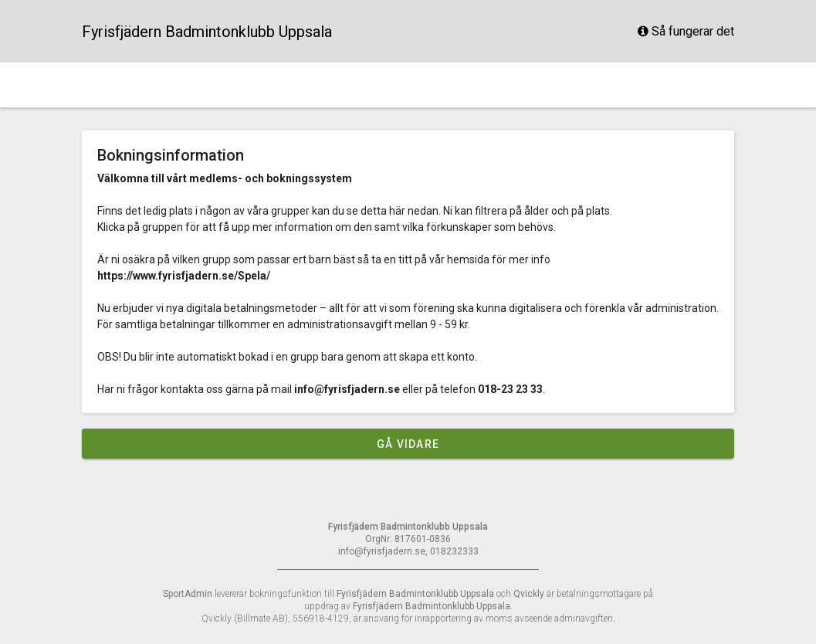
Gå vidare (408, 444)
